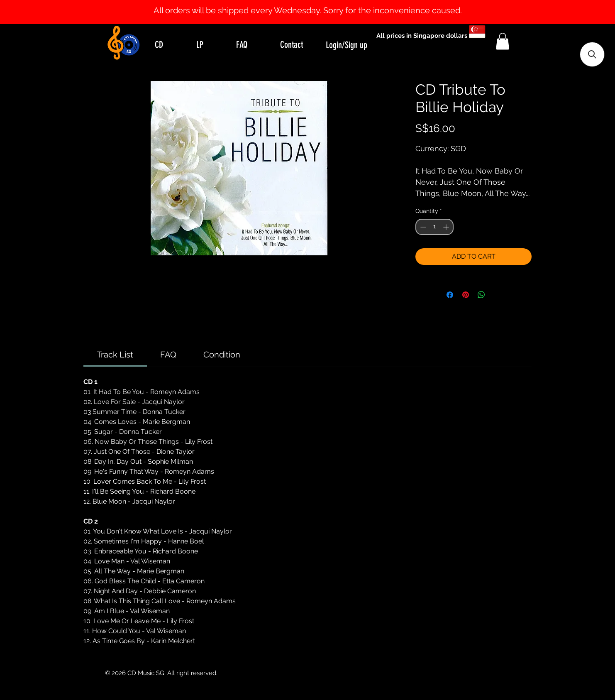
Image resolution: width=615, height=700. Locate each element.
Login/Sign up (347, 45)
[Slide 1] (307, 3)
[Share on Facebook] (450, 295)
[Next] (568, 12)
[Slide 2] (315, 3)
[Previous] (47, 12)
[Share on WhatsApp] (481, 295)
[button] (503, 41)
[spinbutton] (434, 227)
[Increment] (447, 227)
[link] (115, 355)
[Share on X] (497, 295)
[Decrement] (422, 227)
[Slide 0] (300, 3)
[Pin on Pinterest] (466, 295)
